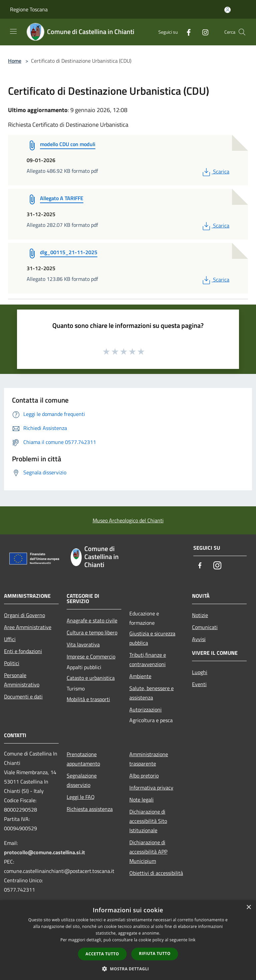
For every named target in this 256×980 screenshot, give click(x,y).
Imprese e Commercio (91, 656)
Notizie (200, 615)
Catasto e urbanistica (91, 678)
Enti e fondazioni (23, 651)
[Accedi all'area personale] (227, 10)
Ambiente (140, 676)
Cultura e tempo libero (92, 632)
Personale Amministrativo (22, 680)
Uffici (10, 639)
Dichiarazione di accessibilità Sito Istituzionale (148, 821)
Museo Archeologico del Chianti (128, 520)
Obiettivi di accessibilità (156, 873)
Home (15, 61)
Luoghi (200, 672)
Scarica (215, 171)
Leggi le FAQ (81, 797)
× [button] (248, 907)
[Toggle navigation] (13, 31)
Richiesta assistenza (90, 809)
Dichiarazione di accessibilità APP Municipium (148, 852)
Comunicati (205, 627)
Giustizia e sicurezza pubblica (152, 638)
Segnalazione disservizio (82, 780)
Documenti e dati (23, 696)
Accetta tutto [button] (102, 954)
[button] (128, 969)
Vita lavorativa (83, 644)
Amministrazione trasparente (149, 759)
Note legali (141, 800)
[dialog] (128, 940)
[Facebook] (186, 32)
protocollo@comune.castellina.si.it (44, 852)
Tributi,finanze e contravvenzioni (148, 659)
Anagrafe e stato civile (92, 620)
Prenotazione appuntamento (83, 759)
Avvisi (199, 639)
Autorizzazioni (145, 709)
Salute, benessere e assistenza (151, 693)
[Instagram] (203, 32)
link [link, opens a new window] (192, 940)
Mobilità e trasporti (88, 699)
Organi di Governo (24, 615)
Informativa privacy (151, 788)
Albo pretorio (144, 776)
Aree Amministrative (28, 627)
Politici (12, 663)
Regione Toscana (29, 9)
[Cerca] (242, 32)
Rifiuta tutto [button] (155, 953)
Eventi (199, 684)
